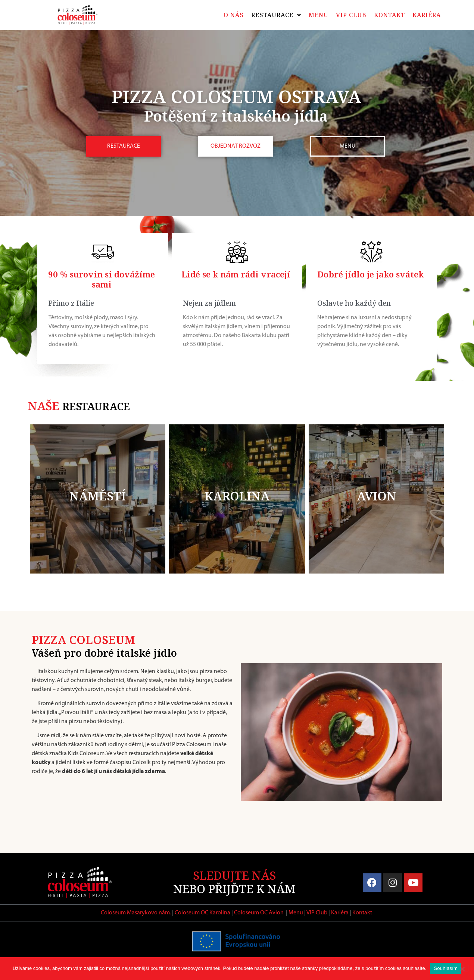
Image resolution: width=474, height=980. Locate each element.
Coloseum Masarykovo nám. (136, 913)
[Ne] (462, 968)
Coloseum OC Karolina (202, 913)
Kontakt (389, 15)
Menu (319, 15)
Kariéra (427, 15)
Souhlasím (446, 968)
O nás (234, 15)
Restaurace (276, 15)
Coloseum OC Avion (259, 913)
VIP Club (351, 15)
